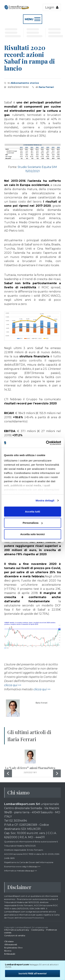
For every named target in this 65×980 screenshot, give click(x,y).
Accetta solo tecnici (32, 534)
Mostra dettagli (45, 500)
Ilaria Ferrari (46, 87)
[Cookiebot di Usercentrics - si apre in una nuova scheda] (46, 443)
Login (52, 7)
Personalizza (33, 523)
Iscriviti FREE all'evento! (33, 974)
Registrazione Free (13, 947)
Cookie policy (38, 930)
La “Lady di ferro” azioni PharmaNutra (30, 768)
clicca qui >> (13, 685)
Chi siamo (9, 941)
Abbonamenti (11, 944)
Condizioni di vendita (15, 935)
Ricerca (8, 951)
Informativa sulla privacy (17, 930)
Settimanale (10, 954)
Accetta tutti (32, 511)
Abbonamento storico (25, 83)
